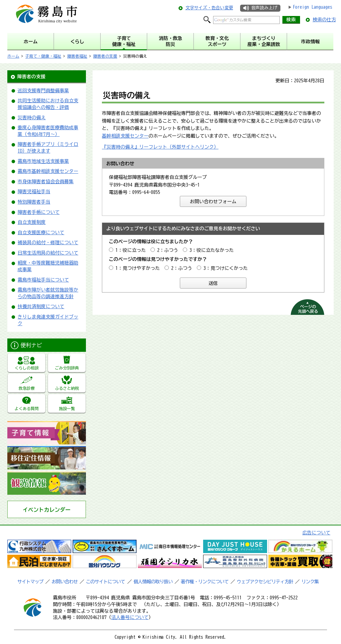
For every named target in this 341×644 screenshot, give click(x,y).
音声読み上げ (264, 8)
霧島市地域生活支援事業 (43, 161)
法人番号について (130, 617)
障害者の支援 (105, 56)
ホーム (13, 56)
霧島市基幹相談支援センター (48, 171)
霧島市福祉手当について (43, 280)
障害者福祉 (77, 56)
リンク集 (310, 582)
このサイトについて (105, 582)
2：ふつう (168, 250)
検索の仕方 (324, 20)
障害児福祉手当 (34, 192)
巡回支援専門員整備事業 (43, 91)
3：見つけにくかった (226, 268)
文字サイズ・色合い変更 (209, 8)
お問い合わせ (65, 582)
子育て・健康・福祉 (43, 56)
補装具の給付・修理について (48, 243)
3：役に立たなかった (212, 250)
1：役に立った (131, 250)
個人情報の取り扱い (153, 582)
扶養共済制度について (41, 307)
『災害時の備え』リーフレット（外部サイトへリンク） (160, 147)
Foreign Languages (313, 7)
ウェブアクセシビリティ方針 (265, 582)
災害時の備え (32, 118)
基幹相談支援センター (125, 136)
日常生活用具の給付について (48, 253)
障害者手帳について (39, 212)
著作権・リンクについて (205, 582)
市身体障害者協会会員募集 (46, 182)
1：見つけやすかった (138, 268)
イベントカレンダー (47, 510)
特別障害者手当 (34, 202)
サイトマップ (30, 582)
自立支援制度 (32, 222)
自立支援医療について (41, 233)
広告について (316, 533)
